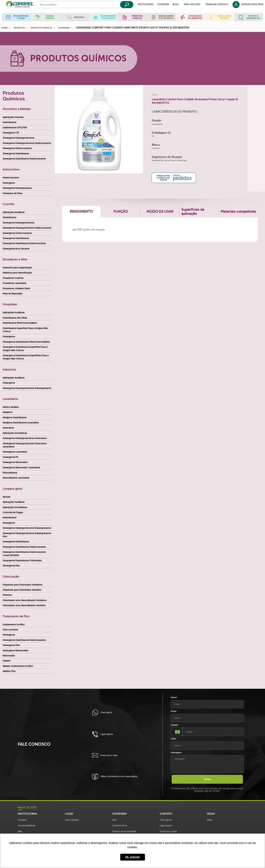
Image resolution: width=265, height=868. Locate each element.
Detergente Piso (11, 566)
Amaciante (8, 428)
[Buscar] (127, 5)
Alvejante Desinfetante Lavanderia (21, 423)
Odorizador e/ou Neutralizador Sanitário (24, 605)
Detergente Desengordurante (18, 138)
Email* (174, 711)
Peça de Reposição (13, 294)
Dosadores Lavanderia (14, 283)
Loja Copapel (72, 820)
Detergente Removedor (15, 462)
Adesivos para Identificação (17, 273)
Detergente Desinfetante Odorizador (22, 560)
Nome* (174, 697)
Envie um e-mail (105, 755)
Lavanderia (64, 28)
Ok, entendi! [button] (132, 857)
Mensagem (176, 753)
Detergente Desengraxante (17, 188)
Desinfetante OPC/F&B (15, 128)
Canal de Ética (120, 825)
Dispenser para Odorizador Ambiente (22, 585)
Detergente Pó (10, 457)
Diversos (7, 595)
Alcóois (6, 497)
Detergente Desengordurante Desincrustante (27, 143)
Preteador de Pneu (13, 193)
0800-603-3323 (192, 5)
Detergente (9, 183)
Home (5, 28)
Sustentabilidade (26, 825)
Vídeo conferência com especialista (115, 777)
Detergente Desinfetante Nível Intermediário (26, 342)
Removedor (9, 656)
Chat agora (102, 713)
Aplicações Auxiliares (14, 212)
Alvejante (8, 412)
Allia (20, 831)
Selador (7, 661)
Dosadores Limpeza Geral (16, 288)
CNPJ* (174, 739)
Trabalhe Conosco (217, 5)
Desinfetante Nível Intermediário (20, 323)
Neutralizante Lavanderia (16, 478)
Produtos (19, 28)
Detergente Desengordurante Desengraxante (27, 388)
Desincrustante (11, 178)
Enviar (207, 779)
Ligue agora (102, 734)
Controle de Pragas (13, 512)
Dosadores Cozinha (13, 278)
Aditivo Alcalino (11, 407)
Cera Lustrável (10, 630)
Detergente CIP (11, 133)
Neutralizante (10, 473)
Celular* (175, 725)
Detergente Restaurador (16, 650)
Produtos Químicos (41, 28)
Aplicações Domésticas (15, 433)
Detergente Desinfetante (16, 154)
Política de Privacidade (124, 831)
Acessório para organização (17, 268)
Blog (176, 5)
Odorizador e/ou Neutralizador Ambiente (25, 600)
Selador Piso (9, 671)
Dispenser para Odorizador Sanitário (22, 590)
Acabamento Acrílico (14, 624)
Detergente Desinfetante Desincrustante (24, 159)
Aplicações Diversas (13, 117)
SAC (114, 820)
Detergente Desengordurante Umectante (25, 438)
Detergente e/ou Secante (16, 249)
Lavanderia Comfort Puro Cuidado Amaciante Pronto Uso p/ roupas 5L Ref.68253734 (132, 28)
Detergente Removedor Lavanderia (21, 468)
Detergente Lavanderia (15, 452)
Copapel (22, 820)
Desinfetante (9, 122)
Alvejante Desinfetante (15, 417)
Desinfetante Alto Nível (15, 318)
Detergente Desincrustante (17, 148)
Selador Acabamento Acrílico (18, 666)
